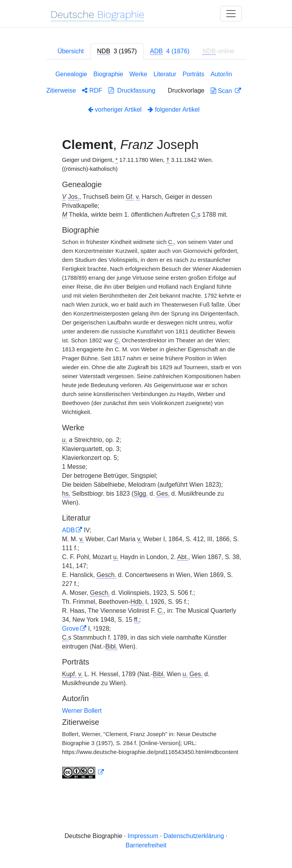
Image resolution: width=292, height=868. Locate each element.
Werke (138, 74)
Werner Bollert (82, 711)
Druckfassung (132, 90)
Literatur (165, 74)
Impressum (143, 836)
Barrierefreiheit (146, 845)
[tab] (117, 51)
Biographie (108, 74)
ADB (69, 530)
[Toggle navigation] (231, 14)
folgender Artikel (174, 110)
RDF (92, 90)
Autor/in (221, 74)
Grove (71, 629)
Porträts (193, 74)
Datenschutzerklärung (194, 836)
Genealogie (71, 74)
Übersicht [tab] (71, 51)
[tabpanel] (146, 426)
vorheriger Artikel (115, 110)
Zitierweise (61, 90)
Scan (222, 91)
